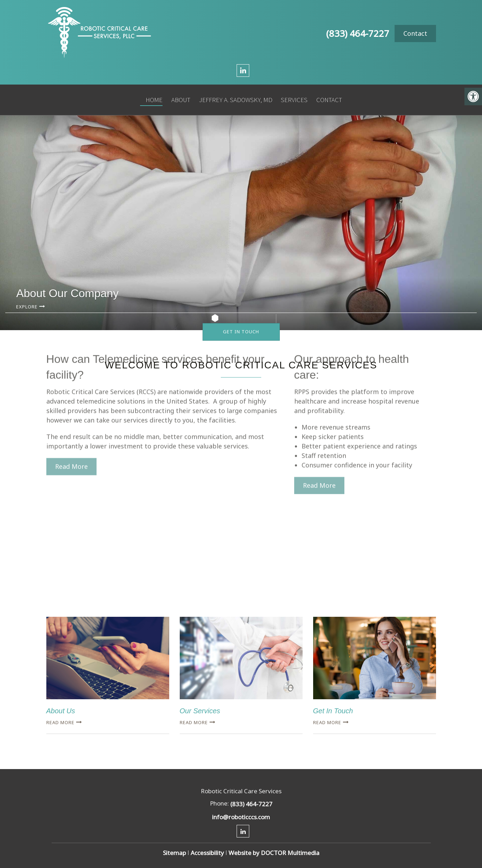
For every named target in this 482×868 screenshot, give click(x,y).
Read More (71, 413)
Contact (415, 33)
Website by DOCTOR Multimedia (274, 853)
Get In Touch (241, 332)
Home (152, 97)
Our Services (200, 711)
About (178, 97)
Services (291, 97)
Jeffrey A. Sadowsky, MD (233, 97)
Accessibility (207, 853)
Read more (60, 722)
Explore (27, 307)
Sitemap (174, 853)
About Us (61, 711)
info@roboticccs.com (241, 817)
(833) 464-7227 (358, 33)
